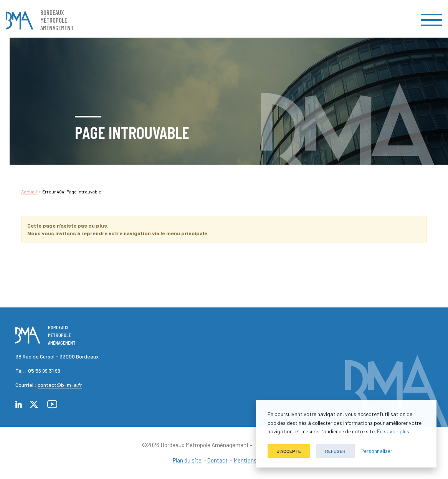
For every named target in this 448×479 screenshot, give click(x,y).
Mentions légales (255, 460)
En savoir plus (393, 431)
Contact (217, 460)
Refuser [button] (335, 451)
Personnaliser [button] (376, 451)
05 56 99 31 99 (44, 371)
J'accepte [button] (289, 451)
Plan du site (187, 460)
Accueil (29, 192)
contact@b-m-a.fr (60, 385)
